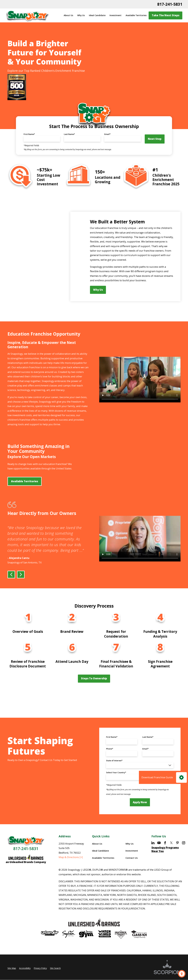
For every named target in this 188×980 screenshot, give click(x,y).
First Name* (29, 134)
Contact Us (132, 867)
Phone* (110, 758)
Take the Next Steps (166, 15)
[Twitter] (171, 852)
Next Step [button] (155, 139)
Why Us (81, 15)
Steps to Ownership (94, 688)
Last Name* (69, 134)
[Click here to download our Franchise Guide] (163, 777)
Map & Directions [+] (71, 867)
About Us (68, 15)
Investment (115, 15)
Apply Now (140, 812)
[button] (182, 974)
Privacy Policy (40, 978)
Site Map (12, 978)
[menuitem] (68, 15)
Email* (107, 134)
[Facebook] (165, 852)
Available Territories (136, 15)
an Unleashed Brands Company (26, 871)
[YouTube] (159, 852)
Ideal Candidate (97, 15)
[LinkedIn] (153, 852)
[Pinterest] (177, 852)
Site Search (55, 978)
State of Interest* (114, 770)
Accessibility (25, 978)
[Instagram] (184, 852)
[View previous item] (11, 584)
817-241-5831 (170, 4)
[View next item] (21, 584)
